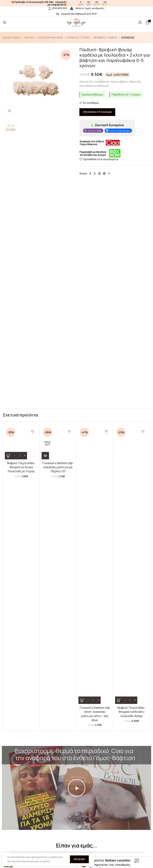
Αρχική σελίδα (11, 37)
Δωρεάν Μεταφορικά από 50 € (76, 14)
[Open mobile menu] (5, 22)
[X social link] (95, 174)
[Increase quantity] (25, 456)
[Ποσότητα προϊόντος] (20, 456)
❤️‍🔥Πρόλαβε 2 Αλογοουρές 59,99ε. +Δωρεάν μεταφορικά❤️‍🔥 (39, 3)
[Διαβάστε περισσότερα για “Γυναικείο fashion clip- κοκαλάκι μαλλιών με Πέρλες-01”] (45, 456)
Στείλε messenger (120, 131)
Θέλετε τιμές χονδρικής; (88, 8)
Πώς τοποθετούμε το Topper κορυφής (14, 831)
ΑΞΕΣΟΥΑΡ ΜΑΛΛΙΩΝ (50, 37)
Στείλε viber (95, 131)
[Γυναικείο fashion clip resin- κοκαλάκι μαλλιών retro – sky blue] (95, 443)
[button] (77, 547)
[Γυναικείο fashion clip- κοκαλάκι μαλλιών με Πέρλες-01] (58, 443)
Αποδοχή (79, 859)
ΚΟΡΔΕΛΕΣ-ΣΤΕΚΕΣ (78, 37)
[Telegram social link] (104, 174)
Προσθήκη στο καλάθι (97, 112)
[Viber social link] (109, 174)
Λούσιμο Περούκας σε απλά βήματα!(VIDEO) (36, 833)
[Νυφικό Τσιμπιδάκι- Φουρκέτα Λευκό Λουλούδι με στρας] (21, 443)
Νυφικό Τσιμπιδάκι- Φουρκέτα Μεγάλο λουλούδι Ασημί (132, 467)
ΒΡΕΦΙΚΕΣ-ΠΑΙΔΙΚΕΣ (106, 37)
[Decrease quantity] (15, 456)
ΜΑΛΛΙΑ (29, 37)
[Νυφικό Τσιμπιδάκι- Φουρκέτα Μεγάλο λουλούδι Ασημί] (132, 443)
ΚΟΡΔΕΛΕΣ (128, 37)
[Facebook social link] (90, 174)
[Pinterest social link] (100, 174)
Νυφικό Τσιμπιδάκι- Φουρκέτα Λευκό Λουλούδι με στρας (21, 467)
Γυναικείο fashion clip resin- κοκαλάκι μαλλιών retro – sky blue (95, 469)
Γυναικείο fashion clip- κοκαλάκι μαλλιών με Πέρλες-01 (58, 467)
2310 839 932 (58, 8)
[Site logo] (76, 22)
